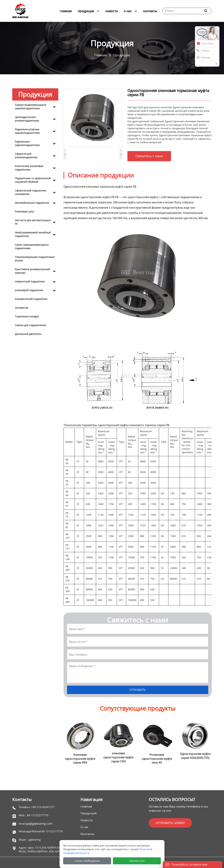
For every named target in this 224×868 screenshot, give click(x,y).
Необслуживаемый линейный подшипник (33, 234)
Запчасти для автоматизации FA (33, 222)
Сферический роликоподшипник (26, 156)
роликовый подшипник (29, 290)
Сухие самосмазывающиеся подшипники (32, 246)
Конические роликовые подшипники (29, 168)
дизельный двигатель (28, 334)
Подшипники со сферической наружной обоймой (33, 180)
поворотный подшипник (30, 281)
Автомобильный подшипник (32, 203)
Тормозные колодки (27, 316)
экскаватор (22, 308)
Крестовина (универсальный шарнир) (32, 271)
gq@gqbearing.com (39, 823)
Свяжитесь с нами (149, 156)
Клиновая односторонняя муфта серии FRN (80, 759)
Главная (100, 55)
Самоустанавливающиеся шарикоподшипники (31, 107)
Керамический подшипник (31, 299)
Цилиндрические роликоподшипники (27, 119)
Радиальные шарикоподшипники (27, 143)
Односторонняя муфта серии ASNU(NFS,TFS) (195, 756)
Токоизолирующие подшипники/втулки (35, 259)
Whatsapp (204, 57)
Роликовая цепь (24, 211)
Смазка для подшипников (30, 325)
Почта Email (205, 43)
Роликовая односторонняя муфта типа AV (157, 759)
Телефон (203, 50)
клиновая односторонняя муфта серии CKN (118, 757)
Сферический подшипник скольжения (30, 192)
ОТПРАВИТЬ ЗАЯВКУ (170, 823)
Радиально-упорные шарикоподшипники (27, 131)
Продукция (122, 55)
